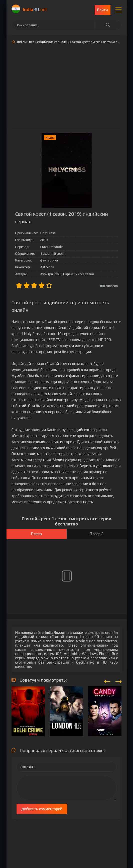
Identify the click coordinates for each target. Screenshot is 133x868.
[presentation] (107, 681)
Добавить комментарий (42, 809)
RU (35, 9)
